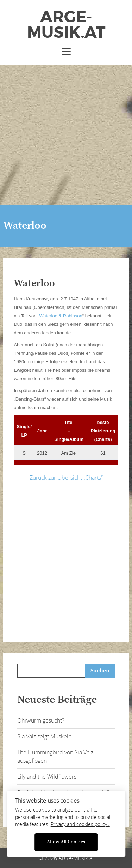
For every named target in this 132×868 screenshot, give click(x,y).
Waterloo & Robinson (61, 316)
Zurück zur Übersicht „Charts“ (66, 478)
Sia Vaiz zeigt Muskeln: (45, 736)
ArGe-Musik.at (66, 25)
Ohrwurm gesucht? (41, 720)
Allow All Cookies (66, 842)
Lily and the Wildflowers (47, 777)
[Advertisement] (66, 135)
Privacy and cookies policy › (80, 824)
